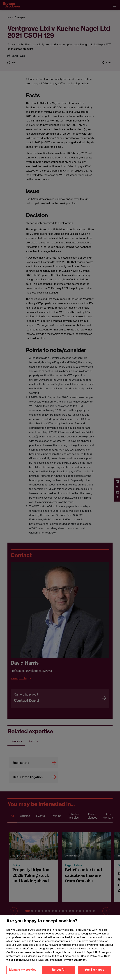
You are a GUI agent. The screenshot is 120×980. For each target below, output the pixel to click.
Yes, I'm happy (94, 973)
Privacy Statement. (75, 963)
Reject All (59, 973)
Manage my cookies (23, 973)
